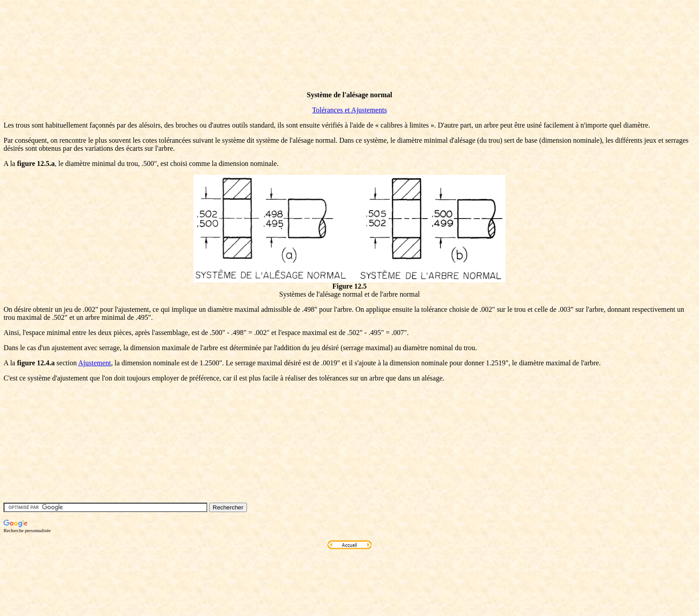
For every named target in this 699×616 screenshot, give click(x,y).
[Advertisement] (166, 64)
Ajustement (95, 363)
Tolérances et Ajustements (349, 110)
